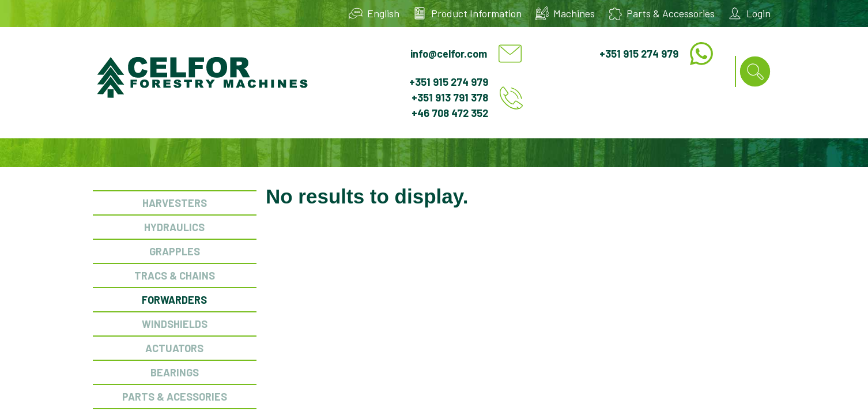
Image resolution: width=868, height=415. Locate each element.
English (383, 13)
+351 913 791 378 (450, 97)
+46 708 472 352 (450, 113)
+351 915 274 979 (639, 54)
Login (758, 13)
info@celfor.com (449, 54)
